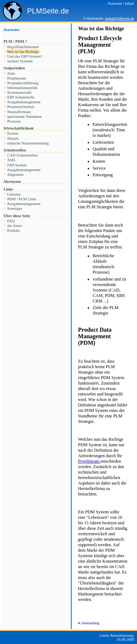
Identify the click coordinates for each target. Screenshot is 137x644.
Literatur (14, 194)
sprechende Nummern (24, 117)
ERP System (17, 165)
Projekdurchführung (23, 83)
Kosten (13, 133)
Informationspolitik (22, 88)
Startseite (12, 30)
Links (8, 189)
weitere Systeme (20, 61)
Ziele (11, 74)
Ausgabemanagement (24, 102)
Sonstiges (15, 209)
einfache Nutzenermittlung (28, 143)
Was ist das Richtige (23, 52)
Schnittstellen (15, 150)
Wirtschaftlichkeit (19, 128)
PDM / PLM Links (22, 199)
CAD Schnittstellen (22, 155)
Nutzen (13, 138)
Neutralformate (19, 112)
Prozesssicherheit (21, 107)
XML (12, 160)
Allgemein (15, 175)
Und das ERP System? (25, 56)
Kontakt (14, 230)
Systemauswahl (19, 92)
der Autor (15, 226)
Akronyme (12, 182)
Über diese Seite (17, 216)
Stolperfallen (14, 68)
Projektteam (17, 78)
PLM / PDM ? (15, 41)
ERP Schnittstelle (21, 97)
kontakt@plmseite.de (120, 19)
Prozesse (14, 121)
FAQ (11, 221)
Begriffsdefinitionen (23, 47)
